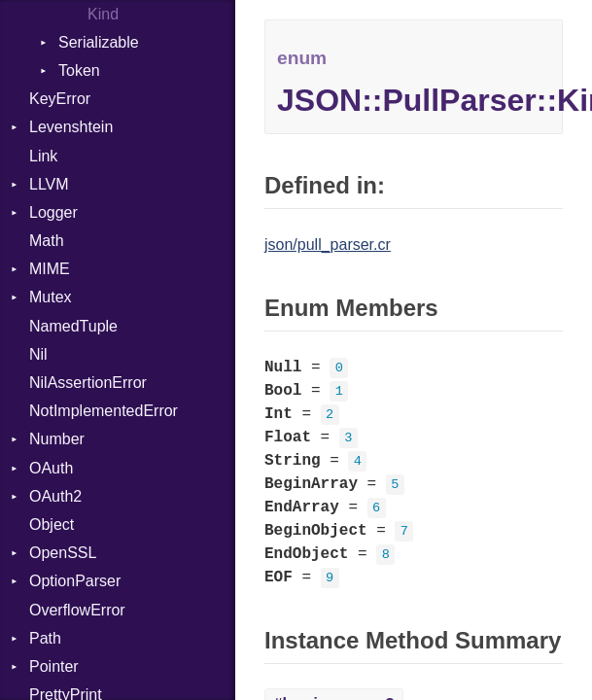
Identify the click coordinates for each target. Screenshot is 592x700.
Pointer (54, 666)
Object (52, 525)
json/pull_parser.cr (328, 245)
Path (45, 638)
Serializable (99, 42)
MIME (50, 269)
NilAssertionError (88, 383)
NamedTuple (73, 326)
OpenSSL (63, 553)
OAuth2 (55, 496)
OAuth (51, 468)
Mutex (51, 297)
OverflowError (77, 610)
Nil (38, 354)
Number (57, 439)
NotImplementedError (104, 411)
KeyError (60, 99)
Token (79, 70)
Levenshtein (71, 127)
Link (43, 156)
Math (47, 241)
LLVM (49, 184)
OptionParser (75, 581)
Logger (53, 212)
